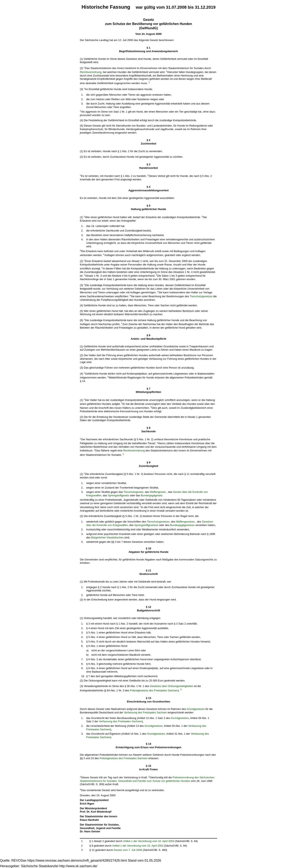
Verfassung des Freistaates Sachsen (145, 712)
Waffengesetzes (185, 522)
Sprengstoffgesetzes (146, 525)
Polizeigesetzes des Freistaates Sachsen (154, 690)
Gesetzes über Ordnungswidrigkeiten (172, 686)
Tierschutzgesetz (133, 492)
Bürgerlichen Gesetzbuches (107, 537)
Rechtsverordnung (91, 72)
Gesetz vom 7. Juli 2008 (128, 850)
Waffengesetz (158, 492)
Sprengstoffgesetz (118, 495)
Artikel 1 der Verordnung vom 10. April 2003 (149, 841)
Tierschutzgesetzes (201, 297)
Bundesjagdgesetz (152, 495)
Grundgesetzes (196, 709)
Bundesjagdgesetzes (182, 525)
